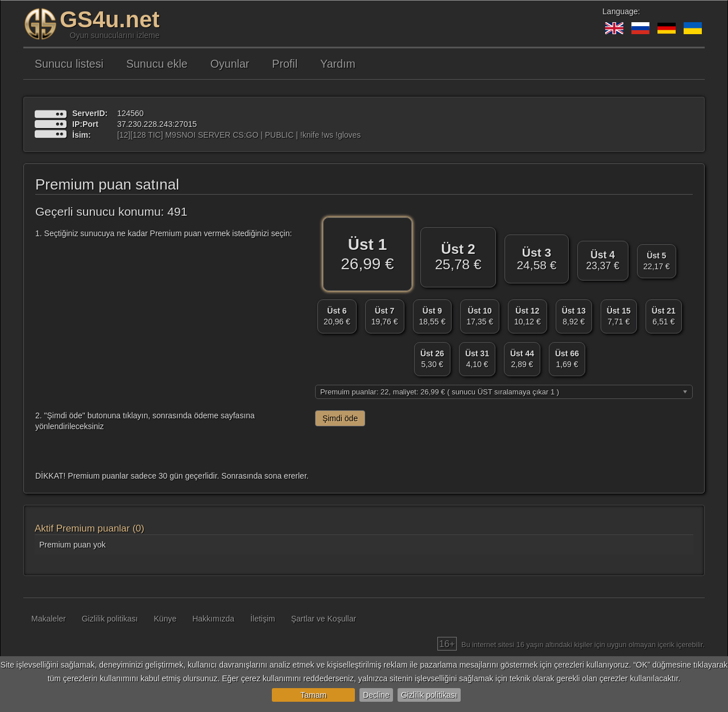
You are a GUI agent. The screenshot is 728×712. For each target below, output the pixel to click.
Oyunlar (230, 64)
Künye (166, 619)
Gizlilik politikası (429, 695)
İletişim (263, 619)
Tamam (313, 695)
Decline (376, 695)
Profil (285, 64)
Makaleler (49, 619)
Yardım (338, 64)
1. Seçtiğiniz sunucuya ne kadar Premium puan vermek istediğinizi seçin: (164, 233)
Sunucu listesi (69, 64)
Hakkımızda (213, 619)
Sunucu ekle (157, 64)
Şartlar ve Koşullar (324, 619)
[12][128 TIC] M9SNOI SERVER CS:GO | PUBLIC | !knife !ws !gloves (239, 135)
